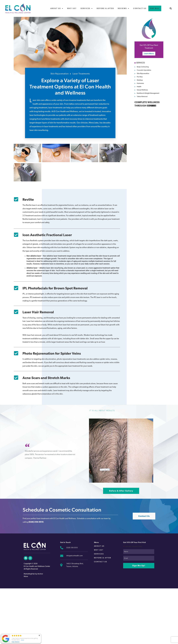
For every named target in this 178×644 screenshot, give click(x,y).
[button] (171, 8)
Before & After (105, 8)
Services (87, 8)
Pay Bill (155, 8)
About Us (57, 8)
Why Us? (72, 8)
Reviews (124, 8)
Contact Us (140, 8)
